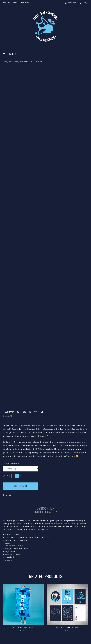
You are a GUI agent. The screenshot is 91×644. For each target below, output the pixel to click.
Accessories (14, 62)
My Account (71, 3)
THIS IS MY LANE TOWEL (23, 627)
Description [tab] (45, 508)
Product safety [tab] (45, 512)
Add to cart (21, 486)
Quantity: (6, 476)
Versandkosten (16, 464)
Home (5, 62)
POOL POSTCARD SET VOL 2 (68, 627)
